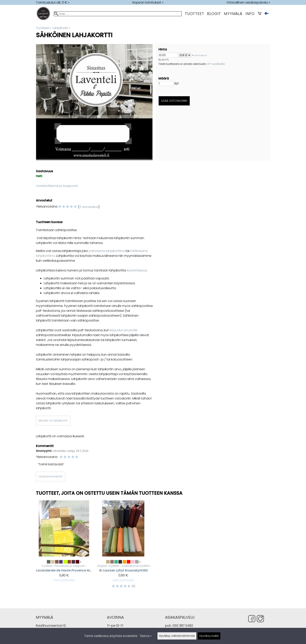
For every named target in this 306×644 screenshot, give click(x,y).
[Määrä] (166, 83)
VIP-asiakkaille (216, 64)
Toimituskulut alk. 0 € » (53, 2)
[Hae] (118, 14)
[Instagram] (260, 619)
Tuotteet (194, 14)
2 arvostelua (89, 207)
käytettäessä (137, 270)
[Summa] (168, 55)
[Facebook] (252, 619)
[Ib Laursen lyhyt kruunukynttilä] (123, 546)
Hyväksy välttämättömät (177, 636)
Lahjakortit (61, 28)
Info (250, 14)
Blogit (214, 14)
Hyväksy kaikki (209, 636)
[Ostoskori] (260, 14)
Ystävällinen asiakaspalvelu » (248, 2)
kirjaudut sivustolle (124, 330)
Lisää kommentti (51, 476)
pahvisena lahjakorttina (107, 251)
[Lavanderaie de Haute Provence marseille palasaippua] (64, 546)
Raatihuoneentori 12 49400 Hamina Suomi (51, 626)
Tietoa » (145, 636)
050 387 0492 (183, 626)
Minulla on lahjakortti (53, 420)
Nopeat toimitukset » (148, 2)
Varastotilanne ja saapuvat (57, 186)
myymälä (233, 14)
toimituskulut (200, 55)
